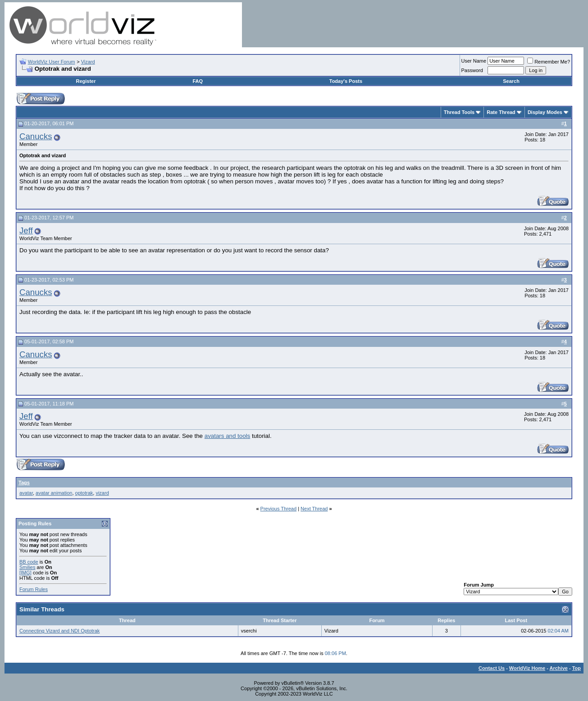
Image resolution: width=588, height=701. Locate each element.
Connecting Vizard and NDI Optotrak (59, 631)
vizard (102, 493)
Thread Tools (459, 112)
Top (577, 668)
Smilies (27, 567)
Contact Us (492, 668)
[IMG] (25, 573)
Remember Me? (549, 62)
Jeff (26, 230)
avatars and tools (228, 436)
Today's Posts (346, 81)
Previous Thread (279, 509)
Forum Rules (34, 589)
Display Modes (545, 112)
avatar (26, 493)
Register (86, 81)
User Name (474, 61)
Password (472, 70)
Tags (24, 483)
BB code (29, 562)
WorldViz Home (527, 668)
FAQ (198, 81)
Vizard (88, 62)
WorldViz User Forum (52, 62)
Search (511, 81)
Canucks (36, 136)
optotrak (84, 493)
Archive (559, 668)
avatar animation (54, 493)
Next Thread (314, 509)
